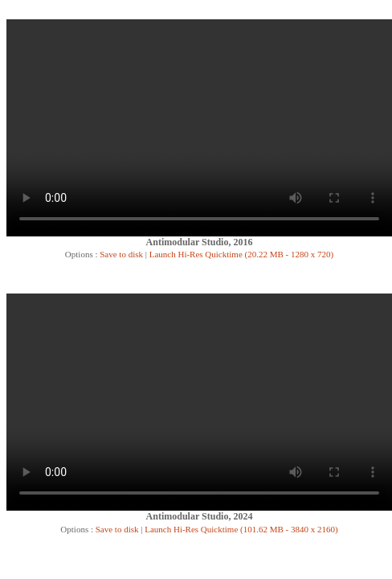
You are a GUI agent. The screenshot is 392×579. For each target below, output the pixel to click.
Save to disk (120, 254)
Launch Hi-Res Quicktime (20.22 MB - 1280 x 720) (241, 254)
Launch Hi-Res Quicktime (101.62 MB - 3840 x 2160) (241, 529)
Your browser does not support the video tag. (199, 128)
